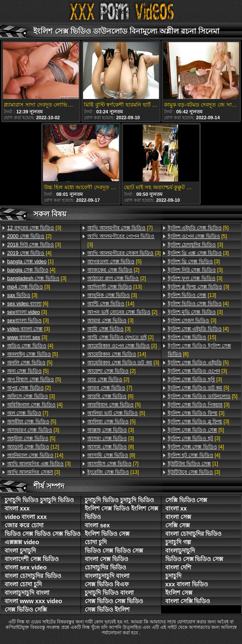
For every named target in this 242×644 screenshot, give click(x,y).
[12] (33, 447)
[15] (192, 337)
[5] (32, 354)
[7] (28, 413)
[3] (34, 228)
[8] (110, 447)
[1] (30, 262)
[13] (114, 287)
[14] (35, 455)
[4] (29, 253)
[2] (29, 236)
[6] (28, 304)
